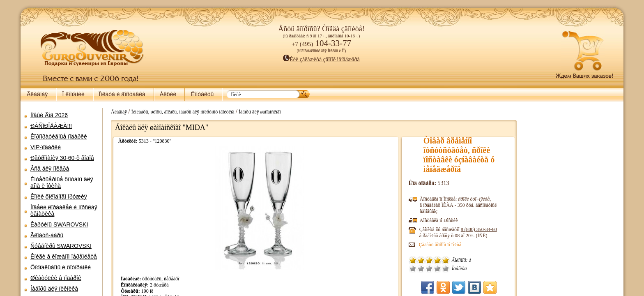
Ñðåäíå (437, 268)
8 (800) (487, 229)
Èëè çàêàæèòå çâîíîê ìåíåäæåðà (321, 59)
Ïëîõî (429, 268)
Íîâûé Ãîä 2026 (49, 115)
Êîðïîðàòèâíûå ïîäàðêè (59, 136)
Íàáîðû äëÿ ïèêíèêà (54, 289)
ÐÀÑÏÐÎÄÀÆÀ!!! (51, 126)
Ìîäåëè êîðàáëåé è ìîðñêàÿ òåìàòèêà (64, 210)
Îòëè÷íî (454, 268)
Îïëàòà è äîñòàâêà (122, 94)
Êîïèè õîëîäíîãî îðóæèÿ (59, 197)
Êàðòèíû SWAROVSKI (59, 224)
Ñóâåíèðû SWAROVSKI (61, 246)
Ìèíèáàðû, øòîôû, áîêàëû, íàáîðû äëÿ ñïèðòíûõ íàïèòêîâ (179, 112)
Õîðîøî (446, 268)
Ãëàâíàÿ (37, 94)
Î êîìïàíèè (73, 94)
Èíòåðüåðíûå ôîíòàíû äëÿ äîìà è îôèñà (62, 183)
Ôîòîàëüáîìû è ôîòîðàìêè (61, 267)
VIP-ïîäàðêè (46, 147)
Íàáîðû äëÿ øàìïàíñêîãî (256, 112)
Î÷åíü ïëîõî (421, 268)
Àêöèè (168, 94)
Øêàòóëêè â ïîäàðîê (56, 278)
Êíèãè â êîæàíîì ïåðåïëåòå (64, 257)
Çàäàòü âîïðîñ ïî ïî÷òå (448, 245)
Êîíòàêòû (202, 94)
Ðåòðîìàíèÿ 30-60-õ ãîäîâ (62, 158)
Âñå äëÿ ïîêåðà (50, 169)
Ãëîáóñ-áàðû (47, 235)
